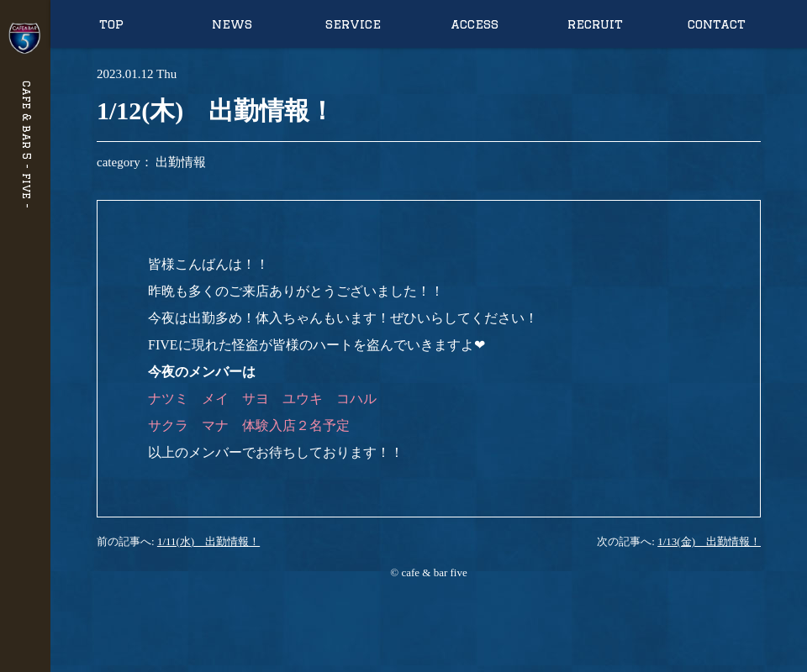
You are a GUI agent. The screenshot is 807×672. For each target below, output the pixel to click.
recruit (595, 24)
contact (717, 24)
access (475, 24)
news (232, 24)
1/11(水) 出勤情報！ (208, 541)
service (353, 24)
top (111, 24)
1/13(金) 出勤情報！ (709, 541)
